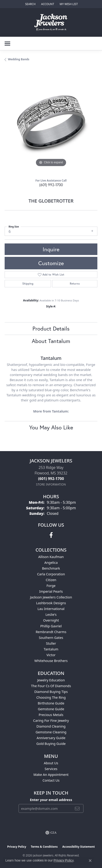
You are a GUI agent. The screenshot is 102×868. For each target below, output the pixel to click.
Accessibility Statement (79, 847)
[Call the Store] (51, 479)
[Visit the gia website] (51, 833)
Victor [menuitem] (51, 655)
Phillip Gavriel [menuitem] (51, 626)
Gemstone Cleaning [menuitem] (51, 732)
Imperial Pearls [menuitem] (51, 591)
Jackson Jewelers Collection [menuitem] (51, 597)
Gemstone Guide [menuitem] (51, 709)
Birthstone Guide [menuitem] (51, 703)
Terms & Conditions (44, 847)
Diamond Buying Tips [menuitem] (51, 692)
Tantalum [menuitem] (51, 649)
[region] (51, 122)
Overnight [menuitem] (51, 620)
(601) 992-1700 (51, 185)
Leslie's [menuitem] (51, 615)
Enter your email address (51, 800)
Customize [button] (51, 263)
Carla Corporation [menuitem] (51, 574)
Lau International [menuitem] (51, 609)
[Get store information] (51, 484)
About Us (51, 763)
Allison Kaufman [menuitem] (51, 557)
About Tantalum (51, 341)
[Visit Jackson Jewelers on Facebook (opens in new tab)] (51, 535)
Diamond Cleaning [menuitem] (51, 726)
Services (51, 769)
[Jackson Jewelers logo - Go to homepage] (51, 22)
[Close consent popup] (90, 861)
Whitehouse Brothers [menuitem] (51, 661)
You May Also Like (51, 427)
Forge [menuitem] (51, 586)
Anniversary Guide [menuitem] (51, 738)
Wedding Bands (19, 59)
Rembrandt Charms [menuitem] (51, 632)
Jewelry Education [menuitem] (51, 680)
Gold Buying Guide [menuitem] (51, 744)
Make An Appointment (51, 775)
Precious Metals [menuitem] (51, 715)
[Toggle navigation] (7, 44)
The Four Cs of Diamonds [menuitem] (51, 686)
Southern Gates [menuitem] (51, 638)
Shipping (28, 284)
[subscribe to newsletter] (77, 808)
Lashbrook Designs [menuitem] (51, 603)
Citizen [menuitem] (51, 580)
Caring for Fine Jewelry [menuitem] (51, 721)
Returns (75, 284)
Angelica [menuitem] (51, 563)
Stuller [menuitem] (51, 643)
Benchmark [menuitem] (51, 568)
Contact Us (51, 780)
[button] (30, 4)
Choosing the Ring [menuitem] (51, 697)
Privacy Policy (17, 847)
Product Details (51, 328)
